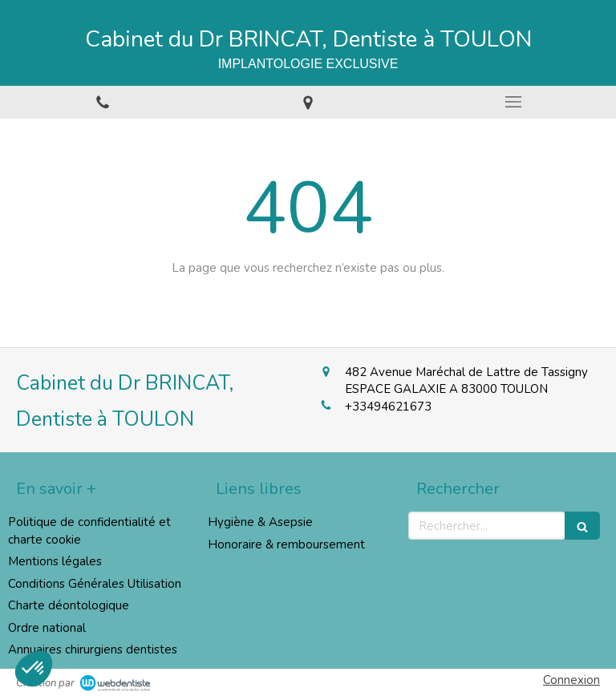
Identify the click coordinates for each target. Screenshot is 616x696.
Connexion (571, 680)
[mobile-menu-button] (513, 102)
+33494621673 (388, 407)
